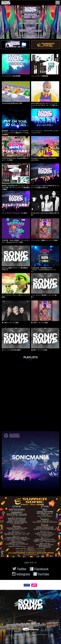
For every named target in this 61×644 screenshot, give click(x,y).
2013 (28, 624)
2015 (38, 624)
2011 (18, 624)
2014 (33, 624)
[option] (30, 22)
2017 (43, 624)
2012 (23, 624)
